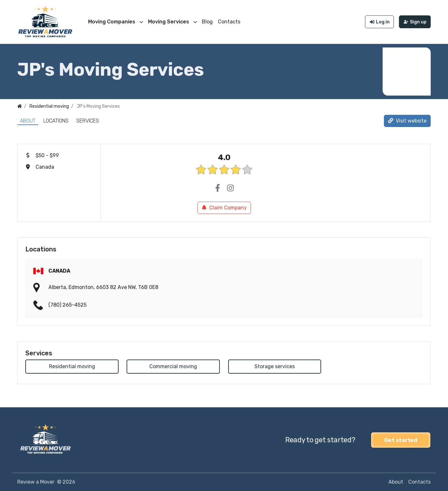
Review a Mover (36, 482)
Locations (56, 121)
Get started (401, 440)
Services (88, 121)
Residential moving (72, 366)
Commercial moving (173, 366)
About (28, 121)
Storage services (275, 366)
